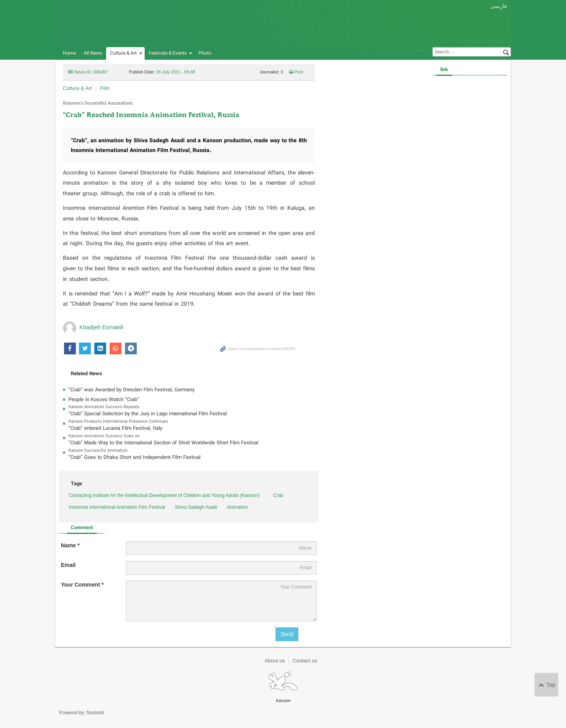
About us (275, 661)
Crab (278, 495)
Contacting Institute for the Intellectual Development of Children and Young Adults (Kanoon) (164, 495)
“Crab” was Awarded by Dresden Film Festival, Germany (131, 390)
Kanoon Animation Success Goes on (104, 436)
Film (105, 88)
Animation (237, 507)
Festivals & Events (168, 53)
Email (68, 565)
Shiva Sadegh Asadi (196, 507)
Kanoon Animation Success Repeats (104, 407)
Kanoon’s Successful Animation (98, 103)
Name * (70, 545)
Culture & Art (123, 53)
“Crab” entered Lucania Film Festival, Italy (115, 428)
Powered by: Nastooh (82, 713)
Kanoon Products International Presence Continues (118, 422)
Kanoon (151, 24)
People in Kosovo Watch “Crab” (104, 400)
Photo (205, 53)
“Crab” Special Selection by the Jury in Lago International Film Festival (148, 414)
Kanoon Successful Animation (98, 451)
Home (69, 53)
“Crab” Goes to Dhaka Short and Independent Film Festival (134, 458)
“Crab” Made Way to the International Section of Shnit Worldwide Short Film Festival (163, 443)
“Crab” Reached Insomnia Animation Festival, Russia (151, 115)
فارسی (499, 6)
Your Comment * (82, 585)
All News (93, 53)
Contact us (305, 661)
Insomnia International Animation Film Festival (117, 507)
